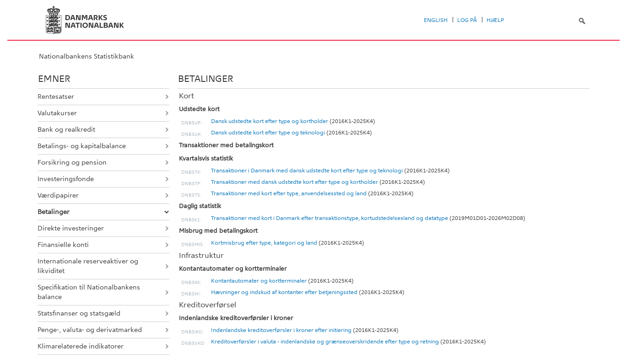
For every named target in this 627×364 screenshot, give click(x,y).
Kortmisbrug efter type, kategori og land (264, 243)
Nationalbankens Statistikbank (86, 56)
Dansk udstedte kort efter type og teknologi (268, 133)
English (436, 20)
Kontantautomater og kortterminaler (259, 281)
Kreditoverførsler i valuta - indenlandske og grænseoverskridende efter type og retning (325, 342)
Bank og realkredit (66, 129)
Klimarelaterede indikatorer (81, 346)
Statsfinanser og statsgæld (79, 313)
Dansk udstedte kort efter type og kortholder (270, 121)
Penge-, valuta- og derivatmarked (90, 330)
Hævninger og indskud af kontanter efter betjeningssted (284, 292)
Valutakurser (57, 113)
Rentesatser (56, 96)
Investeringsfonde (66, 179)
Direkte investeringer (71, 228)
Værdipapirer (58, 195)
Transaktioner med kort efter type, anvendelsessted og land (289, 193)
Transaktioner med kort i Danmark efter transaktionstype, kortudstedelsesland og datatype (330, 218)
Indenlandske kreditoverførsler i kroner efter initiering (281, 330)
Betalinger (54, 212)
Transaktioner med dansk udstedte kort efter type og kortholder (295, 182)
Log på (467, 20)
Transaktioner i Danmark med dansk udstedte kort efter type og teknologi (307, 171)
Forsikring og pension (72, 162)
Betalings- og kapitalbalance (82, 146)
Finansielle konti (63, 245)
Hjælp (495, 20)
